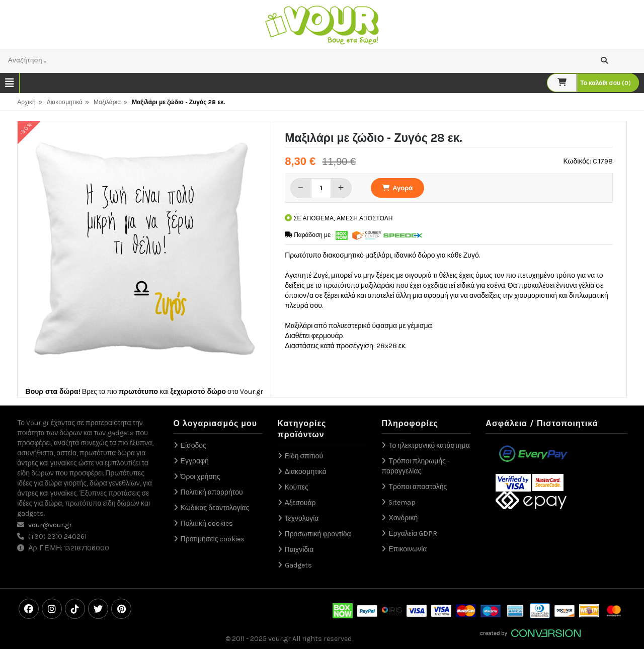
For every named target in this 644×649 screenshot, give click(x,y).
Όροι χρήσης (200, 477)
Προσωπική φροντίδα (318, 534)
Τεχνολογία (302, 518)
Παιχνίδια (299, 550)
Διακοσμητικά (65, 102)
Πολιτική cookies (207, 523)
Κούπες (297, 487)
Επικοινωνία (408, 549)
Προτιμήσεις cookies (213, 539)
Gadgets (298, 565)
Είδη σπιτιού (304, 456)
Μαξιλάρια (107, 102)
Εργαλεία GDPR (413, 534)
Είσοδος (193, 445)
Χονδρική (403, 518)
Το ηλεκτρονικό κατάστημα (429, 445)
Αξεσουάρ (300, 503)
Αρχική (26, 102)
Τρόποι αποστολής (418, 487)
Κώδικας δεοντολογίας (215, 508)
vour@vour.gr (50, 525)
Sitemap (402, 502)
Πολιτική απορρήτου (212, 492)
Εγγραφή (195, 461)
